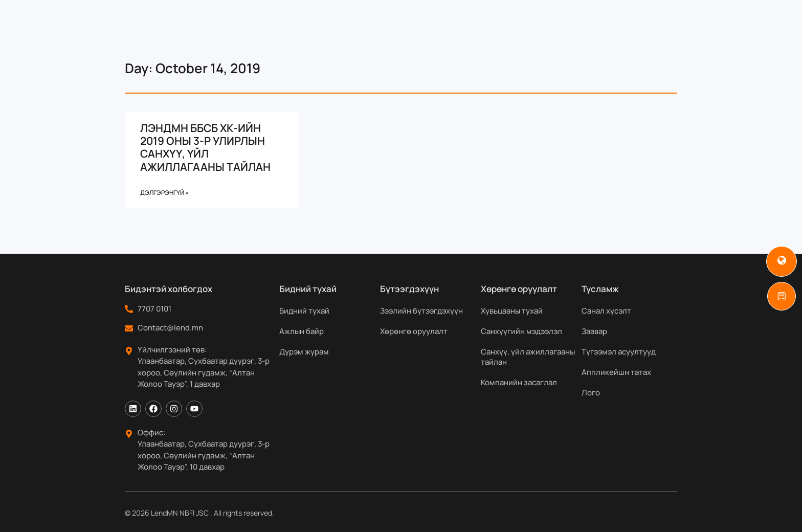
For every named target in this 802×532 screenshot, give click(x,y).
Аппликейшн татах (616, 372)
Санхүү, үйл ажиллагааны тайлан (528, 357)
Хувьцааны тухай (512, 311)
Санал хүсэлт (606, 311)
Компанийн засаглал (519, 382)
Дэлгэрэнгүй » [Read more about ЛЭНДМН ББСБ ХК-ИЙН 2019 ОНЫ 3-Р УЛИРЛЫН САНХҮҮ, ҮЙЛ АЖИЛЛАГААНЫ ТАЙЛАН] (164, 193)
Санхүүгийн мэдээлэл (521, 331)
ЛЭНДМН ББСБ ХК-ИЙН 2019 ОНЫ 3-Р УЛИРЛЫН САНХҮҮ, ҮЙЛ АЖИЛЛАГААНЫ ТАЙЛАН (205, 147)
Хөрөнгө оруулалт (414, 331)
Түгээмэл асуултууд (619, 352)
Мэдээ (541, 29)
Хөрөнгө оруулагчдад (461, 29)
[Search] (702, 29)
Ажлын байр (302, 331)
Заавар (594, 331)
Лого (591, 393)
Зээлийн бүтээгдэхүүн (421, 311)
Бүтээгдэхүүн (361, 29)
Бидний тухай (278, 29)
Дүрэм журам (304, 352)
